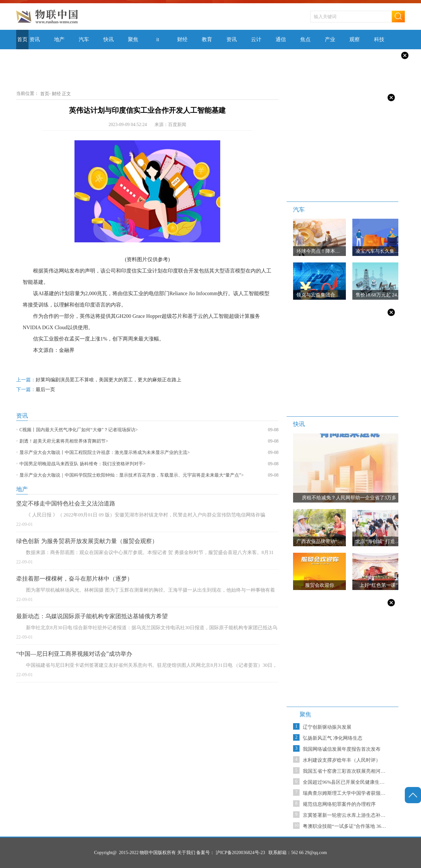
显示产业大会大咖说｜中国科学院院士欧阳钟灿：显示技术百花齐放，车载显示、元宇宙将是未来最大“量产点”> (131, 475)
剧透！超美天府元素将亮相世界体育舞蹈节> (64, 441)
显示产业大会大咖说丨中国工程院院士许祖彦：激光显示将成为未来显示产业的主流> (105, 452)
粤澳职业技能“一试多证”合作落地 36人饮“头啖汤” (346, 826)
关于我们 (186, 853)
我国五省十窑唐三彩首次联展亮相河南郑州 (346, 771)
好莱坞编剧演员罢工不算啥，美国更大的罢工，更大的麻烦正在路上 (99, 381)
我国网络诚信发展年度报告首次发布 (342, 749)
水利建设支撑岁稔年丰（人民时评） (342, 760)
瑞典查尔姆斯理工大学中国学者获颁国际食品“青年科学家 (346, 793)
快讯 (299, 424)
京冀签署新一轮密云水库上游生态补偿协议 (346, 815)
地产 (22, 489)
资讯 (22, 416)
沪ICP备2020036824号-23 (240, 853)
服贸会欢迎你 (320, 585)
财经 (56, 94)
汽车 (299, 210)
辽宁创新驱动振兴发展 (327, 727)
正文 (66, 94)
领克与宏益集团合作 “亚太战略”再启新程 (340, 295)
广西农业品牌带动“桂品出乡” (328, 541)
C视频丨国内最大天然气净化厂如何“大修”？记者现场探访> (79, 430)
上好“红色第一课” (379, 585)
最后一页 (36, 390)
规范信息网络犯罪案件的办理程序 (339, 804)
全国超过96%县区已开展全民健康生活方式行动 (346, 782)
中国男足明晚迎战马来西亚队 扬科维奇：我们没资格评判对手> (82, 464)
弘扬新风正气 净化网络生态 (333, 738)
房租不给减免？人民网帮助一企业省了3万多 (349, 498)
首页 (45, 94)
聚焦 (305, 714)
